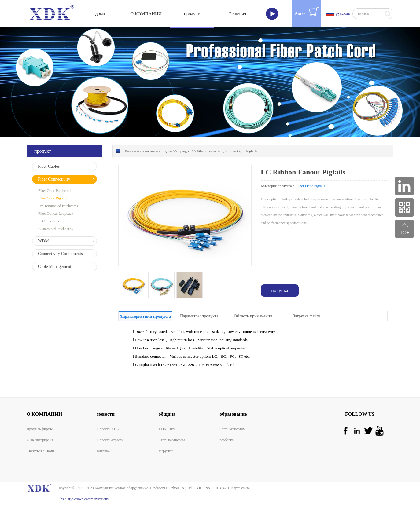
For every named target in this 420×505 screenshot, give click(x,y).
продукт (184, 151)
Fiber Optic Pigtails (243, 151)
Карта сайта (239, 488)
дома (100, 14)
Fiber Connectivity (211, 151)
